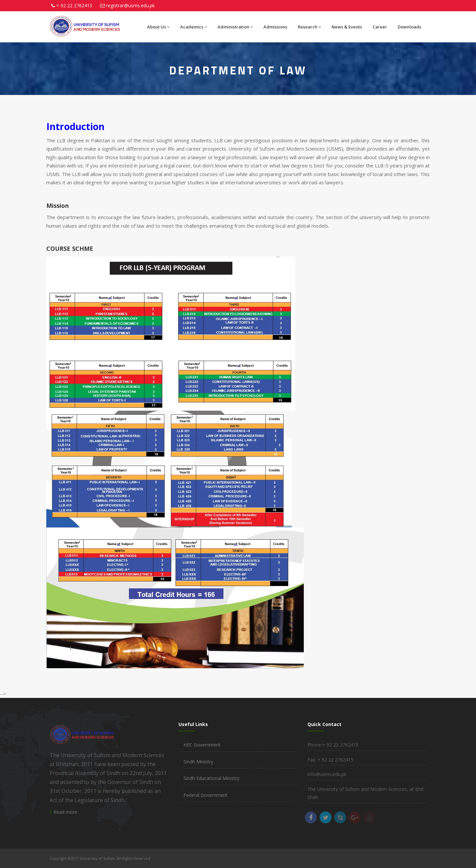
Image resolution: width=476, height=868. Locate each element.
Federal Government (205, 795)
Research (309, 27)
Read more (63, 812)
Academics (194, 27)
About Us (158, 27)
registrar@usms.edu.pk (130, 5)
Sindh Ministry (198, 762)
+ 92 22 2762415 (74, 5)
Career (380, 27)
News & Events (347, 27)
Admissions (275, 27)
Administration (235, 27)
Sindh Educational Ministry (211, 778)
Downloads (409, 27)
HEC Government (202, 745)
